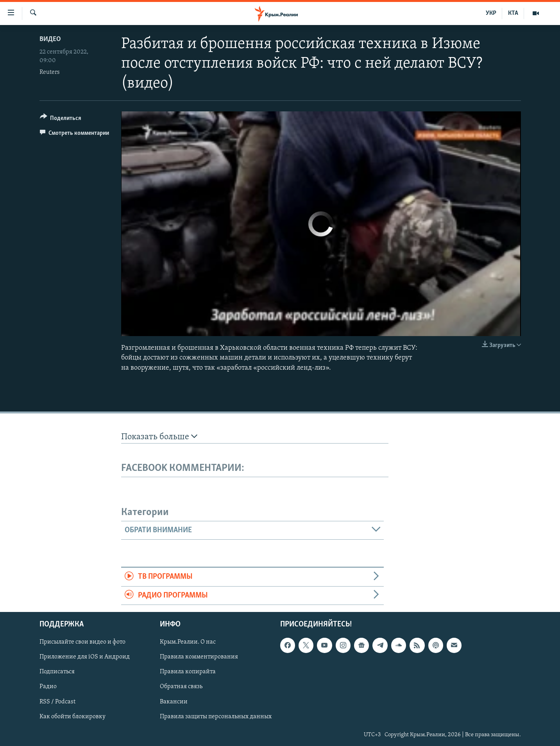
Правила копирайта (188, 672)
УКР (491, 13)
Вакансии (174, 702)
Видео (50, 39)
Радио (48, 687)
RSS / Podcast (57, 702)
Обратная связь (181, 687)
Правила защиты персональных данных (216, 717)
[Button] (61, 119)
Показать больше (159, 437)
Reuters (50, 72)
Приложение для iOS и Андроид (85, 657)
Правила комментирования (199, 657)
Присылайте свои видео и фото (82, 642)
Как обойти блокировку (72, 717)
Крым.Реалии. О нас (188, 642)
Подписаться (57, 672)
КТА (513, 13)
